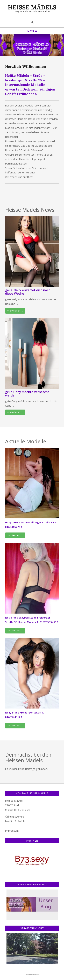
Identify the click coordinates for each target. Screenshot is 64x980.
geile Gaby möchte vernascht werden (27, 394)
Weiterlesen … (15, 311)
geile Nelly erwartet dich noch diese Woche (28, 292)
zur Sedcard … (15, 535)
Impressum (12, 831)
